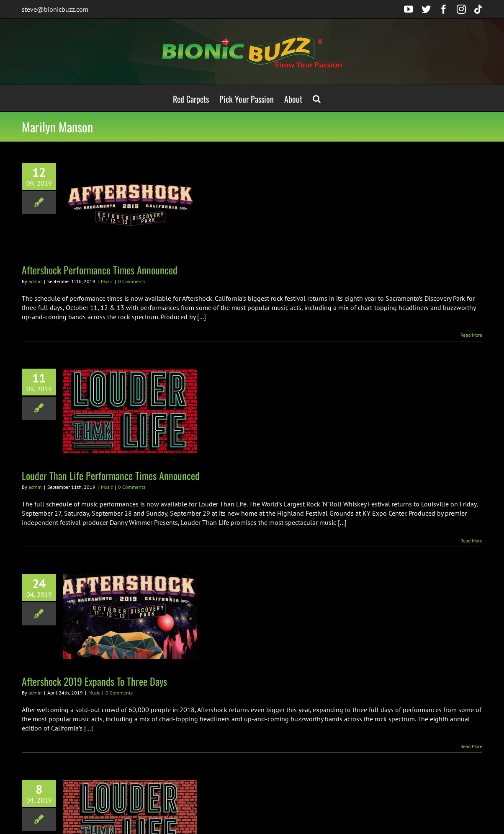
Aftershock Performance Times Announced (100, 270)
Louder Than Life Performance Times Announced (111, 475)
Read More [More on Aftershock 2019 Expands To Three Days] (471, 746)
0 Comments (132, 281)
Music (107, 281)
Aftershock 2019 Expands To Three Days (94, 681)
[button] (317, 98)
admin (35, 281)
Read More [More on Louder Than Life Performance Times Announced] (471, 541)
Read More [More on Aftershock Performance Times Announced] (471, 335)
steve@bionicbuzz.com (55, 9)
